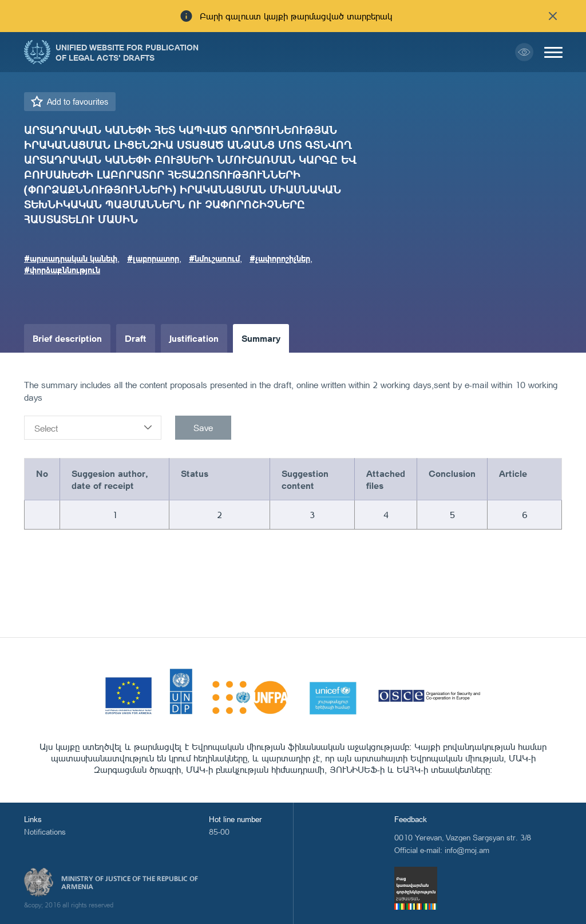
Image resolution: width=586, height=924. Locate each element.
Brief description (67, 338)
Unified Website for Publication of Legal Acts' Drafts (127, 52)
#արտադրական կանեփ (71, 258)
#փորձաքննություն (62, 270)
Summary (261, 338)
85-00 (219, 832)
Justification (194, 338)
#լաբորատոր (153, 258)
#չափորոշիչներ (280, 258)
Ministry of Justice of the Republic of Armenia (130, 883)
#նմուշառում (214, 258)
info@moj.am (467, 850)
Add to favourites (78, 102)
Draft (136, 338)
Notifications (45, 832)
